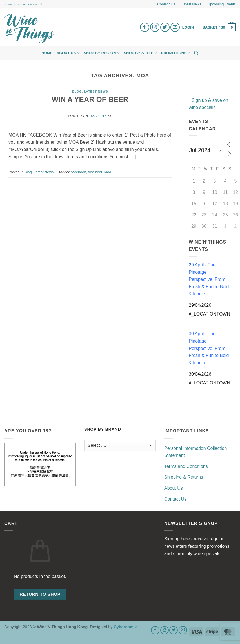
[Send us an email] (175, 27)
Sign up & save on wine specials (24, 4)
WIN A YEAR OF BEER (90, 99)
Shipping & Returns (184, 477)
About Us (68, 53)
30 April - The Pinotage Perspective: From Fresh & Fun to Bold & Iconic (209, 348)
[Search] (196, 53)
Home (47, 53)
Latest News (191, 4)
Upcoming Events (222, 4)
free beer (95, 172)
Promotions (176, 53)
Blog (77, 91)
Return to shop (40, 594)
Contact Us (166, 4)
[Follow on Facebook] (145, 27)
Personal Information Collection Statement (195, 452)
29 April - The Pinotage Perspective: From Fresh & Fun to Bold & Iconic (209, 279)
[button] (219, 27)
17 (215, 204)
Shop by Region (102, 53)
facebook (79, 172)
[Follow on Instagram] (155, 27)
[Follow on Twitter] (165, 27)
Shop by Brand (103, 429)
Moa (108, 172)
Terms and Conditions (186, 466)
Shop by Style (140, 53)
